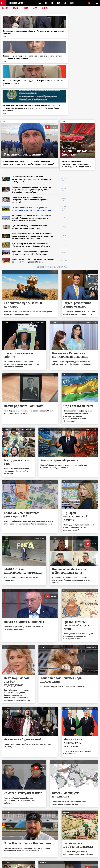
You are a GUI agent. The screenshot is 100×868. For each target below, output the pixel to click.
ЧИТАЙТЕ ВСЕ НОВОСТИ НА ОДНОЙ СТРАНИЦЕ (51, 210)
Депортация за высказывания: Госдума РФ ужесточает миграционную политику (11, 37)
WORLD (73, 3)
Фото (36, 8)
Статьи (16, 8)
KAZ (40, 3)
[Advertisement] (84, 130)
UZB (65, 3)
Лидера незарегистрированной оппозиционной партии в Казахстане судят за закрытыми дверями (39, 37)
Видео (26, 8)
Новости (5, 8)
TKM (59, 3)
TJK (52, 3)
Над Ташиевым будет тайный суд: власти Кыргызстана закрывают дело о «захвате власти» (62, 36)
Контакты (7, 862)
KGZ (46, 3)
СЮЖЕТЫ (46, 8)
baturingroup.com (65, 866)
